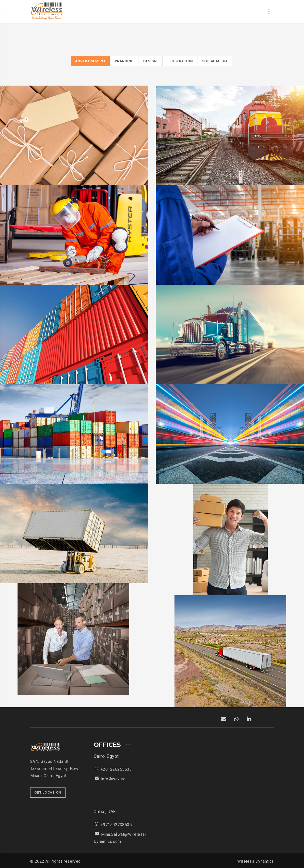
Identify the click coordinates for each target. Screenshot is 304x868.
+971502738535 (116, 825)
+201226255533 (116, 769)
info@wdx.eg (113, 779)
